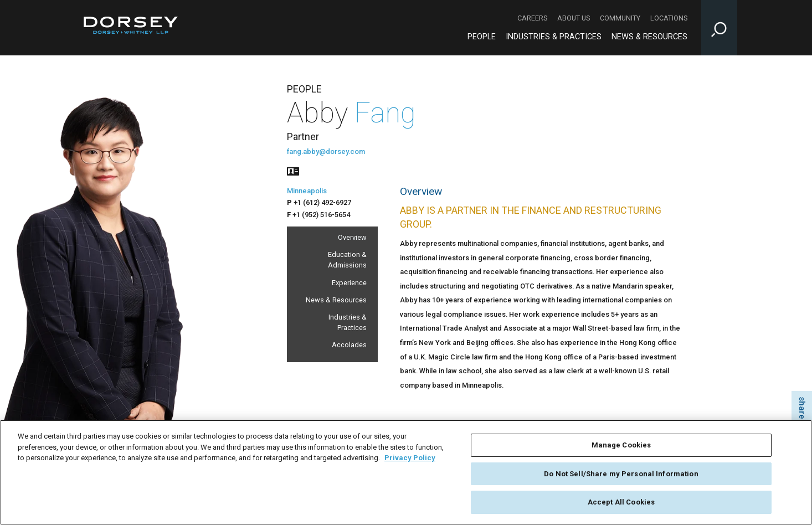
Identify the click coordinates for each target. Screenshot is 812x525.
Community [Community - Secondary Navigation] (620, 18)
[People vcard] (293, 170)
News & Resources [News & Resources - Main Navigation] (649, 37)
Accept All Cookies (621, 505)
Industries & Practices (348, 322)
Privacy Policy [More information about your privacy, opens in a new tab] (410, 460)
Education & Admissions (347, 260)
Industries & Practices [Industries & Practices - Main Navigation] (554, 37)
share (802, 408)
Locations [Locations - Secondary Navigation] (669, 18)
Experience (349, 283)
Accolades (349, 345)
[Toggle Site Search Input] (719, 28)
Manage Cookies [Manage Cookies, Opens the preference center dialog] (621, 448)
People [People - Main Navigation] (482, 37)
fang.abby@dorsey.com (326, 151)
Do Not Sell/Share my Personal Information (621, 476)
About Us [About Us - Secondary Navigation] (574, 18)
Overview (352, 237)
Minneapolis (307, 191)
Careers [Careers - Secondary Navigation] (532, 18)
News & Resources (336, 300)
